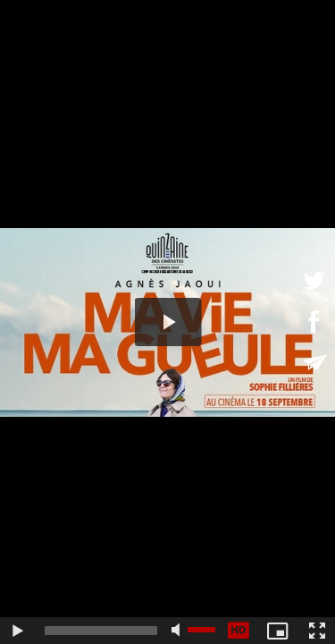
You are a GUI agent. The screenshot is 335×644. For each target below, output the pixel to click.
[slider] (101, 631)
